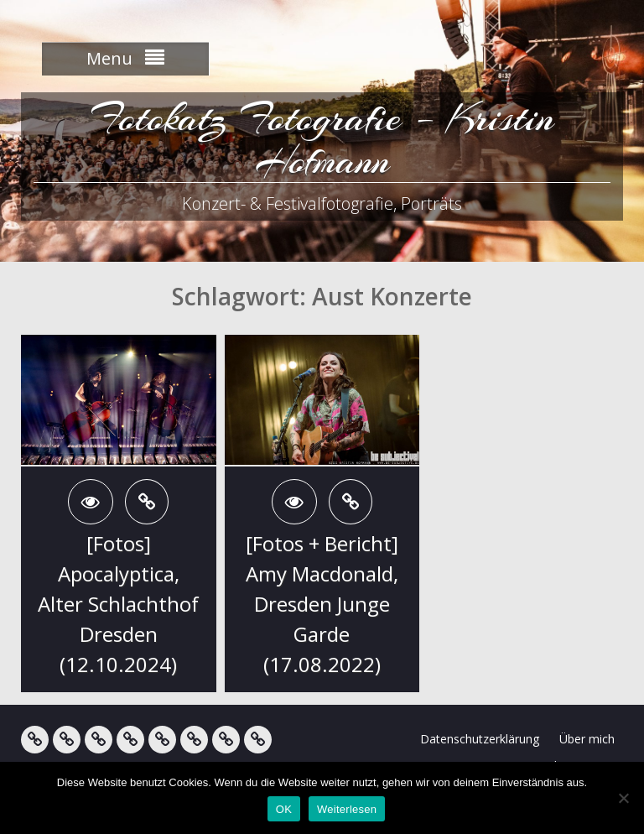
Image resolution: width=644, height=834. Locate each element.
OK (284, 809)
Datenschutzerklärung (480, 739)
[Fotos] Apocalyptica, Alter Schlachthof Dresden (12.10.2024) (118, 604)
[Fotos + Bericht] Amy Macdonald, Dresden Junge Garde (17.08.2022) (322, 604)
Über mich (587, 739)
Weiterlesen (347, 809)
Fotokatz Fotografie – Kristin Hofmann (322, 139)
